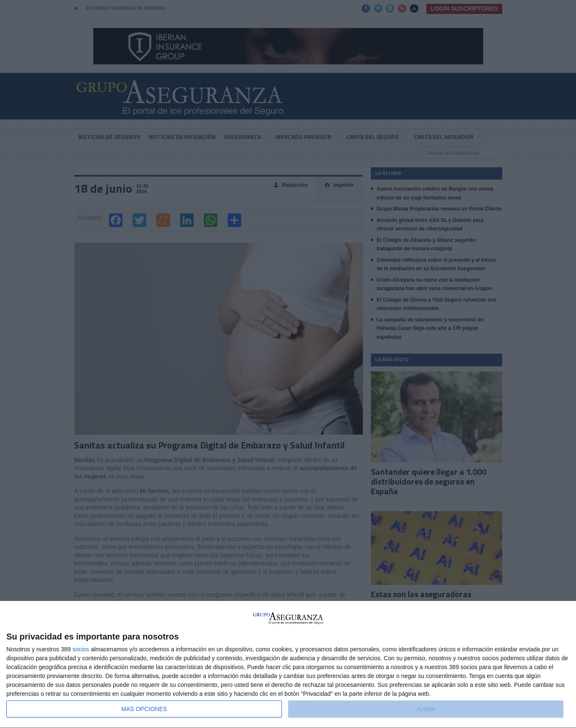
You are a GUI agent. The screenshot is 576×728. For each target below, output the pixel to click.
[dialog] (288, 665)
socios (81, 649)
